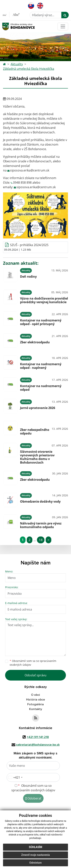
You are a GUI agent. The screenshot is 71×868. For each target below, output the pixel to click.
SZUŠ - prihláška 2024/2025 (29, 245)
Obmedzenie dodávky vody (40, 501)
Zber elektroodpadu (35, 342)
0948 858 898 (22, 183)
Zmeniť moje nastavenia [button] (35, 855)
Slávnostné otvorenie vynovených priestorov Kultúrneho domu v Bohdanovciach (37, 457)
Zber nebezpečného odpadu (35, 432)
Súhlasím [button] (36, 847)
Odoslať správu (35, 675)
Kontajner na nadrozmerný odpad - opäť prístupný (41, 322)
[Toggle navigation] (63, 26)
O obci (35, 695)
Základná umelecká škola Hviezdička (29, 69)
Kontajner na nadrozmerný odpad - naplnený (41, 366)
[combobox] (15, 777)
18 (41, 540)
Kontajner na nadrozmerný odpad (41, 388)
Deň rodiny (28, 277)
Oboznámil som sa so (33, 663)
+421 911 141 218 (38, 737)
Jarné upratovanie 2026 (38, 408)
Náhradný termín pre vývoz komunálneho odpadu (41, 525)
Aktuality (17, 64)
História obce (35, 700)
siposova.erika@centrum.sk (30, 170)
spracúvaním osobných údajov (33, 790)
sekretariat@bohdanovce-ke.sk (38, 745)
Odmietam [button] (35, 863)
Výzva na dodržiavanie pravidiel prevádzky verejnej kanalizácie (44, 300)
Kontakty (36, 709)
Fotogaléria (35, 704)
